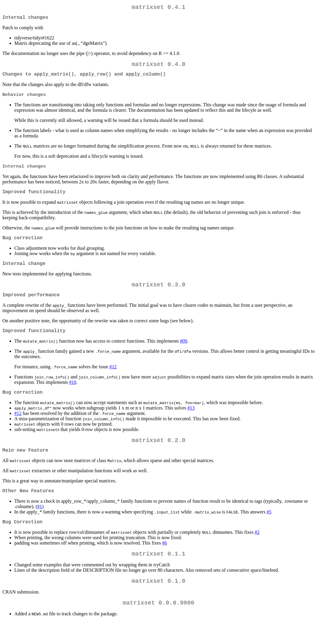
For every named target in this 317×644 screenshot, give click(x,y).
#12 (113, 380)
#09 (184, 354)
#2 (257, 551)
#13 (191, 422)
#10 (73, 395)
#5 (269, 530)
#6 (164, 562)
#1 (40, 524)
